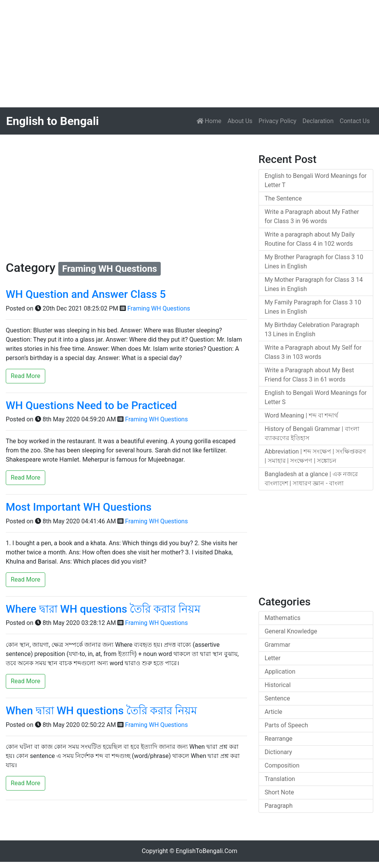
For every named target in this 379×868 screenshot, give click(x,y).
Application (280, 672)
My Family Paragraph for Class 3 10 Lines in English (313, 307)
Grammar (278, 645)
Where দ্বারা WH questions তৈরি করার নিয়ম (103, 609)
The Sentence (283, 198)
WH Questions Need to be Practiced (91, 405)
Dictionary (278, 752)
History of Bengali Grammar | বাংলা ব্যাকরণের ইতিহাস (312, 433)
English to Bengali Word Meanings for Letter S (316, 397)
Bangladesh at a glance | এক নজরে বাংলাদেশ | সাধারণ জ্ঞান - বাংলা (311, 479)
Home (210, 120)
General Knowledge (291, 631)
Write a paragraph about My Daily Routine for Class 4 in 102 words (310, 239)
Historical (278, 685)
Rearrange (279, 739)
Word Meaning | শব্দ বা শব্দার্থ (302, 415)
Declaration (318, 121)
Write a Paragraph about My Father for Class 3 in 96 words (312, 216)
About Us (240, 121)
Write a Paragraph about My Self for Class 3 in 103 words (313, 352)
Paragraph (279, 806)
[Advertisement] (189, 54)
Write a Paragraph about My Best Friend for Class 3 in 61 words (309, 375)
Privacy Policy (278, 121)
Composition (282, 765)
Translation (280, 779)
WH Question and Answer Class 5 (86, 294)
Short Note (279, 792)
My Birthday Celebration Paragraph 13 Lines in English (312, 330)
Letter (273, 658)
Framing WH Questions (159, 308)
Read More (26, 376)
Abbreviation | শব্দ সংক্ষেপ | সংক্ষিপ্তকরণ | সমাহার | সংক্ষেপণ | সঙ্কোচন (315, 456)
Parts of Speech (286, 725)
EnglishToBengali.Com (206, 851)
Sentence (277, 698)
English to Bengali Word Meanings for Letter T (316, 180)
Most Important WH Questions (79, 507)
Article (274, 712)
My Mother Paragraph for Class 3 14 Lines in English (314, 284)
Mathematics (283, 618)
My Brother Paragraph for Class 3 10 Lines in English (314, 262)
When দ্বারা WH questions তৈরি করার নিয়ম (101, 711)
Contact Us (355, 121)
